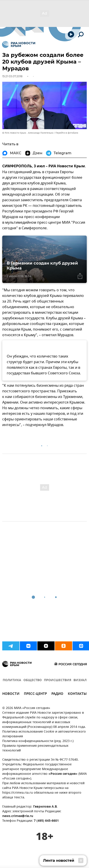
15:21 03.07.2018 (12, 76)
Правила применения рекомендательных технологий (35, 748)
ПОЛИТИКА (12, 680)
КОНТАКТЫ (77, 694)
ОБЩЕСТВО (33, 680)
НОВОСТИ (11, 694)
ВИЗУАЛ (80, 680)
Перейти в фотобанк (67, 133)
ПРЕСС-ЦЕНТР (35, 694)
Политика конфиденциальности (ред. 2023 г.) (38, 741)
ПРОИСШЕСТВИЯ (58, 680)
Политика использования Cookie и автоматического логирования (44, 734)
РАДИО (57, 694)
